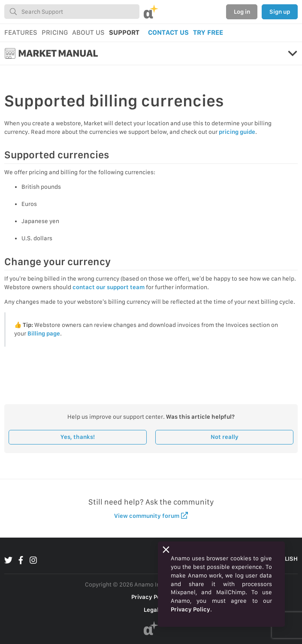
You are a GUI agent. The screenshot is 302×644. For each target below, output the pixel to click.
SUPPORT (124, 32)
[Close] (166, 550)
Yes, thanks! (78, 437)
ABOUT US (88, 32)
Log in (242, 12)
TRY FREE (208, 32)
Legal (151, 610)
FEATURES (21, 32)
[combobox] (72, 12)
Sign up (280, 12)
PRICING (55, 32)
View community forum (151, 516)
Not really (225, 437)
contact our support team (109, 287)
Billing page (44, 333)
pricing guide (237, 132)
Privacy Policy (151, 597)
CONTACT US (168, 32)
